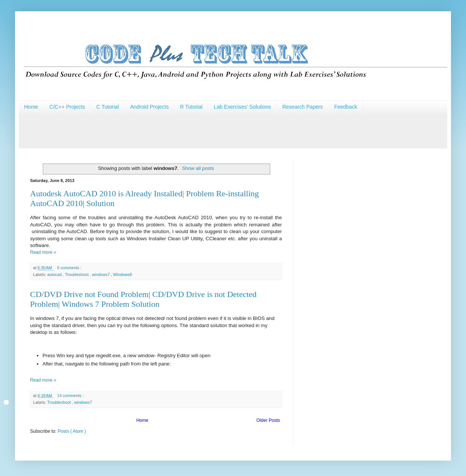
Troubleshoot (77, 274)
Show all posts (198, 168)
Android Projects (149, 107)
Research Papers (303, 107)
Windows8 (123, 274)
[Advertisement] (156, 130)
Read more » (43, 252)
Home (31, 107)
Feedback (346, 107)
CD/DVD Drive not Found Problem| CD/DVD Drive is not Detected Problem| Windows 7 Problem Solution (143, 299)
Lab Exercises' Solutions (242, 107)
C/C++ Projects (67, 107)
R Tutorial (191, 107)
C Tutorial (107, 107)
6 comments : (70, 268)
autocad (55, 274)
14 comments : (71, 396)
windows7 (101, 274)
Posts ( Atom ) (72, 431)
